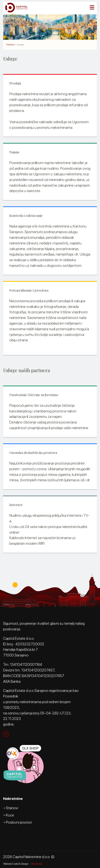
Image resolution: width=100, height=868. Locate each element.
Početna (10, 45)
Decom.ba (36, 864)
